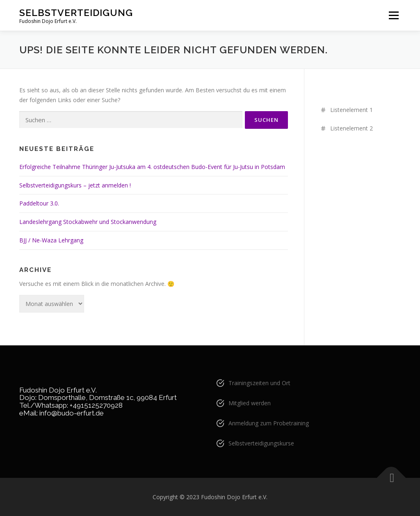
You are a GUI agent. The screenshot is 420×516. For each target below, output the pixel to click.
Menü (394, 15)
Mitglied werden (250, 403)
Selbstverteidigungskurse (261, 443)
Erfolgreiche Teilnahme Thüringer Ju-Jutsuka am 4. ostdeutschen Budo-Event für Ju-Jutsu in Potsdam (152, 167)
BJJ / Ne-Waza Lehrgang (51, 240)
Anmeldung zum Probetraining (269, 423)
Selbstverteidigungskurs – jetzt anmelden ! (75, 185)
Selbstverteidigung (76, 13)
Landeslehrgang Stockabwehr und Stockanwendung (88, 222)
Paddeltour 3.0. (39, 203)
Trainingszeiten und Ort (259, 383)
